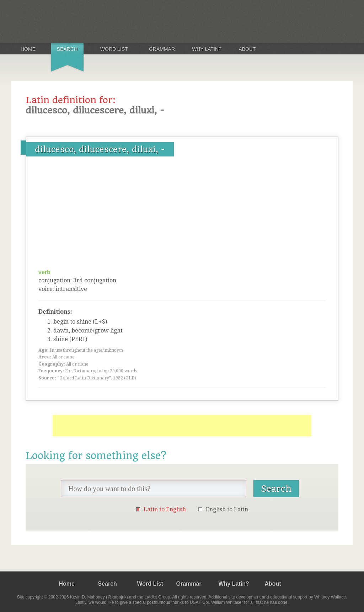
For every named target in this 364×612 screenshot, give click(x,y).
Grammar (162, 49)
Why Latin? (207, 49)
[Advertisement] (182, 215)
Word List (114, 49)
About (247, 49)
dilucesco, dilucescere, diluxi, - (100, 149)
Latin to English (165, 509)
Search (67, 49)
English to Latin (227, 509)
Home (28, 49)
